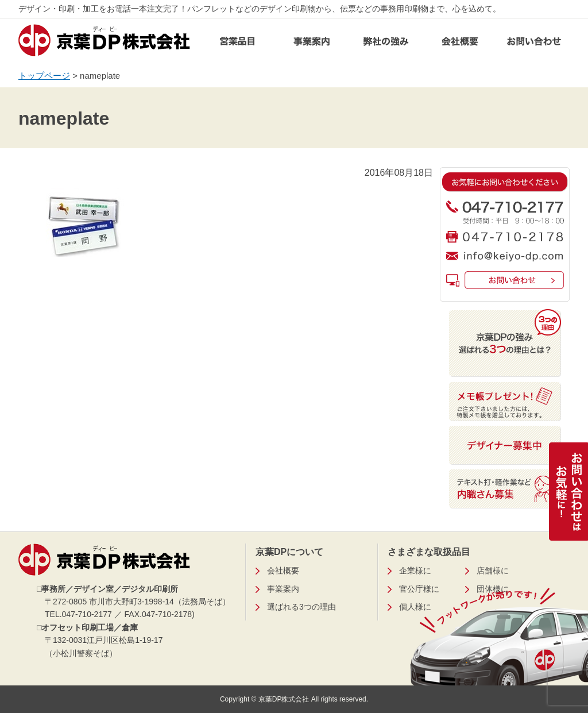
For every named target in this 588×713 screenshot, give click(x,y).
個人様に (415, 607)
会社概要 (460, 45)
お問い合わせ (534, 45)
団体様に (493, 589)
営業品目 (238, 45)
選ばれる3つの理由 (301, 607)
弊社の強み (386, 45)
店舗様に (493, 571)
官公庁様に (419, 589)
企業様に (415, 571)
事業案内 (312, 45)
